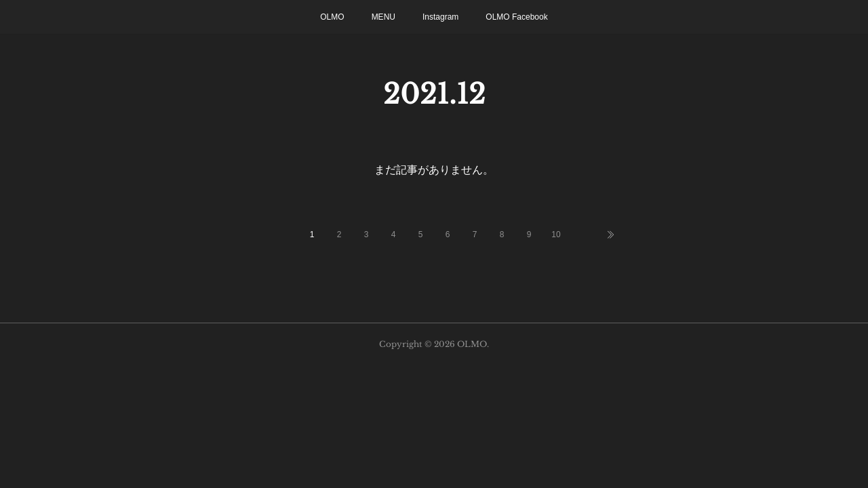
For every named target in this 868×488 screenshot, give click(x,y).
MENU (383, 17)
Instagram (440, 17)
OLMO (332, 17)
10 (556, 235)
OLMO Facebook (516, 17)
